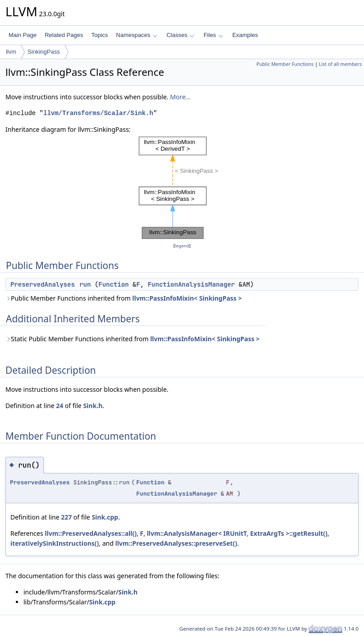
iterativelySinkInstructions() (55, 543)
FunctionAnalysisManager (191, 284)
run (85, 284)
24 (60, 406)
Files (213, 35)
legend (182, 246)
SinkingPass (44, 52)
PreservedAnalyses (43, 284)
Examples (245, 35)
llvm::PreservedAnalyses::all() (91, 533)
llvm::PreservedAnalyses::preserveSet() (176, 543)
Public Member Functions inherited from (124, 298)
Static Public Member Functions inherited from (133, 339)
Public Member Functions (285, 64)
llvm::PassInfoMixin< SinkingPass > (187, 298)
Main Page (23, 35)
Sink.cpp (105, 517)
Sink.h (93, 406)
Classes (180, 35)
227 (66, 517)
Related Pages (64, 35)
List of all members (340, 64)
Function (113, 284)
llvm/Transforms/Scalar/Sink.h (98, 113)
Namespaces (136, 35)
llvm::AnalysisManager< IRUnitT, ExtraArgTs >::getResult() (237, 533)
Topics (99, 35)
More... (180, 97)
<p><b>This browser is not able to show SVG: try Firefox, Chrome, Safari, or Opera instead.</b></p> (182, 188)
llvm (11, 52)
